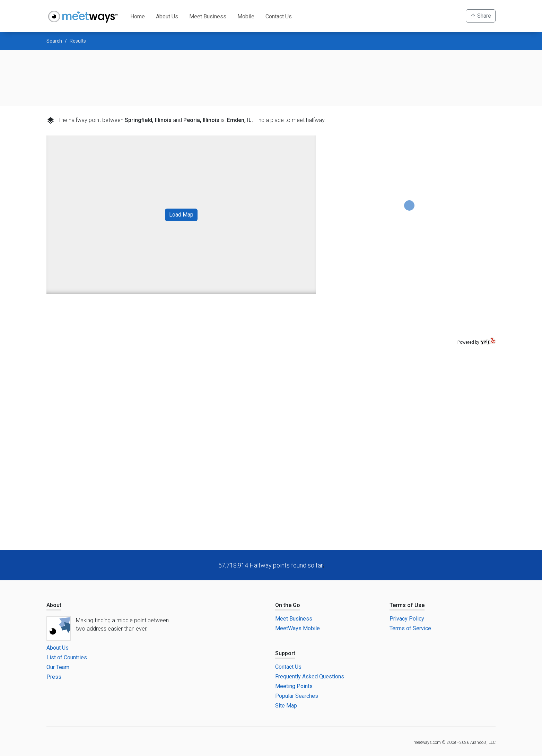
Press (54, 677)
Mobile (246, 16)
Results (78, 41)
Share (481, 16)
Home (138, 16)
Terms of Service (410, 628)
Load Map (181, 215)
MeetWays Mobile (298, 628)
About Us (167, 16)
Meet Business (208, 16)
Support (285, 653)
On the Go (288, 605)
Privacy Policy (407, 619)
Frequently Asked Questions (310, 676)
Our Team (58, 667)
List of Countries (67, 657)
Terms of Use (407, 605)
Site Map (286, 706)
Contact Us (279, 16)
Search (54, 41)
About (54, 605)
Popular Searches (297, 696)
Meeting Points (294, 686)
